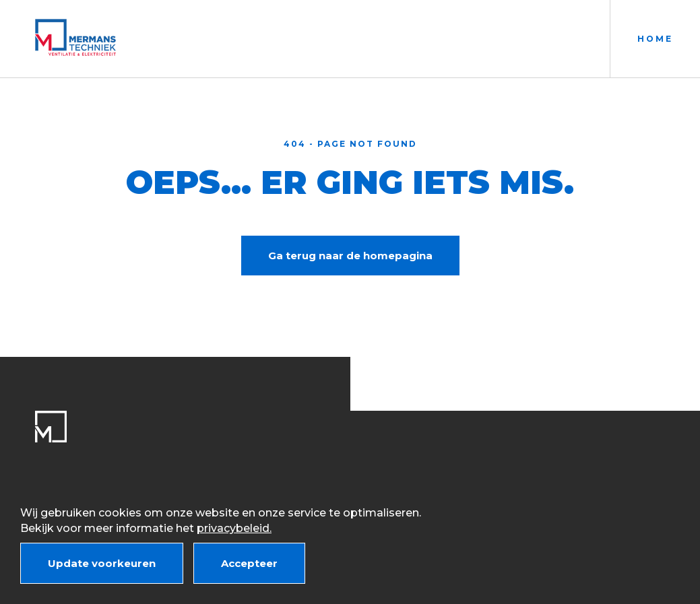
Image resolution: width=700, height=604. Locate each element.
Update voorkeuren (102, 563)
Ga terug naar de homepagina (350, 256)
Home (655, 39)
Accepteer (249, 563)
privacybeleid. (234, 528)
